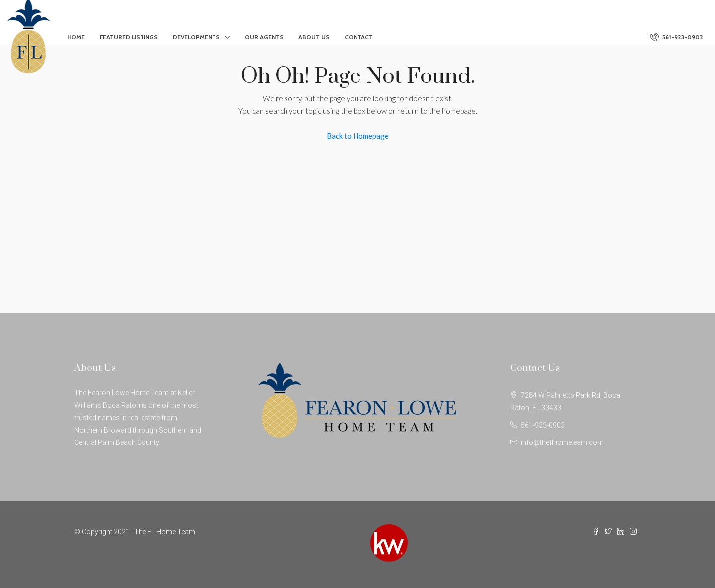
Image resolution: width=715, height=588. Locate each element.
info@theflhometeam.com (562, 442)
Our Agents (264, 37)
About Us (314, 37)
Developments (196, 37)
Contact (359, 37)
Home (76, 37)
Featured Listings (129, 37)
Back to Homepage (358, 136)
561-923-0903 (676, 37)
